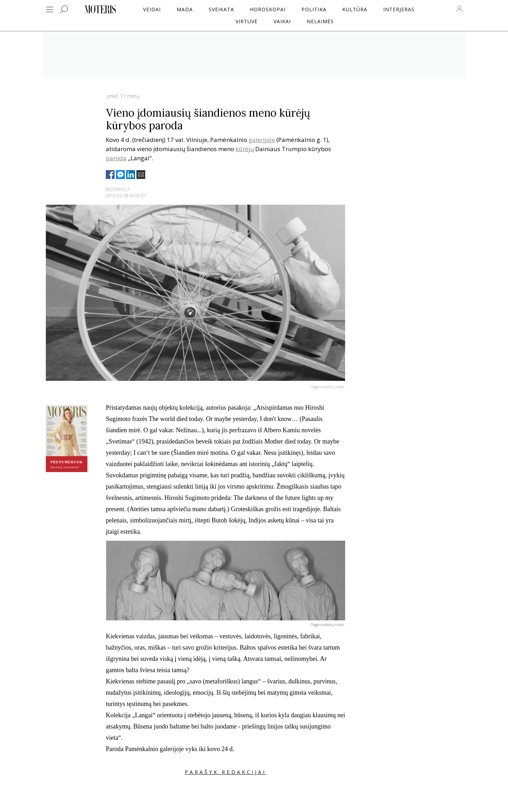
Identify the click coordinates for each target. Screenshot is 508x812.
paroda (116, 158)
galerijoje (262, 140)
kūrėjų (245, 149)
